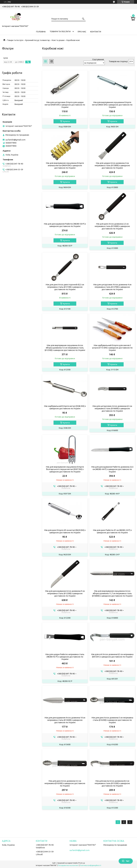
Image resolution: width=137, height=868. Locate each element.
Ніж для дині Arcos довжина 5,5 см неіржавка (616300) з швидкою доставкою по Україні (65, 783)
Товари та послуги (60, 31)
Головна (41, 32)
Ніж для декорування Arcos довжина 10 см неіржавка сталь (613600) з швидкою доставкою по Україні (65, 720)
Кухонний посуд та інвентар (38, 40)
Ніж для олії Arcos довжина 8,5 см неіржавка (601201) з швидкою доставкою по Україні (112, 655)
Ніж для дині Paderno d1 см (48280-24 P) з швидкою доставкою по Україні (112, 531)
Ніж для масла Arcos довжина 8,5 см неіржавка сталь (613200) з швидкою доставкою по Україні (112, 783)
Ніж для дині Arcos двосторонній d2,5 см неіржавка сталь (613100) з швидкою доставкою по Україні (65, 287)
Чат (126, 861)
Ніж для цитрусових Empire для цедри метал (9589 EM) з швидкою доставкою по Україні (65, 105)
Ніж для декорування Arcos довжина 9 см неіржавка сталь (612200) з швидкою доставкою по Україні (65, 593)
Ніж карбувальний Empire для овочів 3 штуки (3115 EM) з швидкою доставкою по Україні (112, 348)
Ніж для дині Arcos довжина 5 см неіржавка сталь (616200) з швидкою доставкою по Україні (112, 720)
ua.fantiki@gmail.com (15, 140)
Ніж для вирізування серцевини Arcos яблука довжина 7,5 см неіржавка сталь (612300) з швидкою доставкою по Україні (65, 348)
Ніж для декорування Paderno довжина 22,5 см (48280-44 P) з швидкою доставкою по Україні (112, 469)
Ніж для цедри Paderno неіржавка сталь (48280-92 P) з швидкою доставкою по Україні (65, 657)
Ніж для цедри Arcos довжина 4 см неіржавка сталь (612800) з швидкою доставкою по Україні (112, 165)
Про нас (82, 32)
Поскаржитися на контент (68, 865)
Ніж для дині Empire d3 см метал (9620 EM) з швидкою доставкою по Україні (65, 531)
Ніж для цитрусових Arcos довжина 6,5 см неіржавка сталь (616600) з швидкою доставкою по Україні (112, 408)
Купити (66, 121)
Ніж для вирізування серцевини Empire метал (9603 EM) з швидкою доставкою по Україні (112, 105)
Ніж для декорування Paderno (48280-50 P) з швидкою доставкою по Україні (65, 225)
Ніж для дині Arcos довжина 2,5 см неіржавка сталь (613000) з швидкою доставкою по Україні (112, 226)
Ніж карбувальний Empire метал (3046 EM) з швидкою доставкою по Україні (65, 407)
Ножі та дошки (58, 40)
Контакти (96, 32)
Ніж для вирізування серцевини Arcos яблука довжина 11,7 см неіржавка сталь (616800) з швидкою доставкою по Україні (112, 593)
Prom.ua (82, 863)
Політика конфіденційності (91, 865)
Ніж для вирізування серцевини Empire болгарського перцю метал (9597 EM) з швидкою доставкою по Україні (65, 469)
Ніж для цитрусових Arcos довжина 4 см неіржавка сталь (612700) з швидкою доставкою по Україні (112, 287)
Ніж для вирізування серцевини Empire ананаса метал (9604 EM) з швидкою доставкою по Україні (65, 165)
